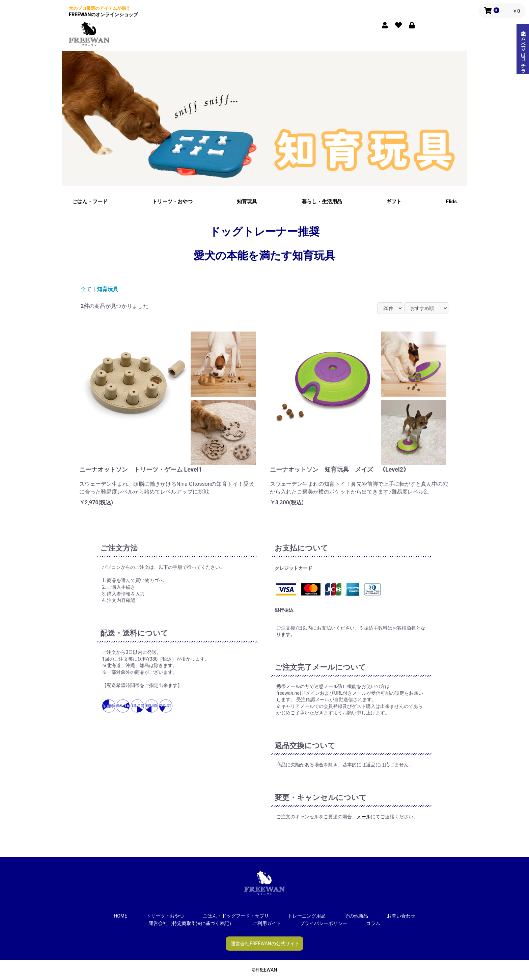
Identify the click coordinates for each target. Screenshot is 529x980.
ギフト (394, 202)
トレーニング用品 (307, 916)
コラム (373, 923)
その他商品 (356, 916)
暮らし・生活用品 (322, 202)
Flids (451, 202)
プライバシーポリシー (324, 923)
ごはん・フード (90, 202)
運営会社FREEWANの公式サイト (265, 944)
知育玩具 (247, 202)
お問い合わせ (401, 916)
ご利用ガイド (267, 923)
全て (86, 289)
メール (364, 817)
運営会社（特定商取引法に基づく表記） (191, 923)
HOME (120, 916)
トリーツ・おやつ (172, 202)
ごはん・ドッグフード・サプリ (236, 916)
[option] (264, 119)
